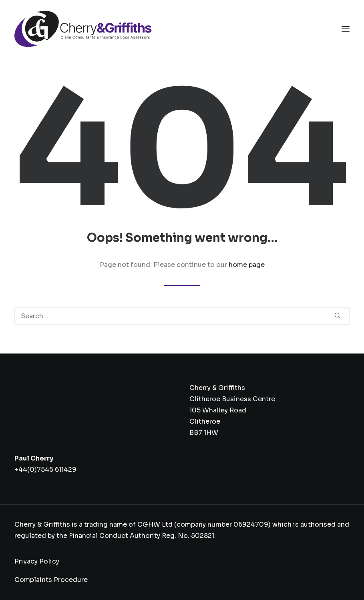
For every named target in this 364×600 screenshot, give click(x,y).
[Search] (182, 316)
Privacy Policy (37, 561)
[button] (346, 29)
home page (247, 265)
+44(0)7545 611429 (45, 470)
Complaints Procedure (51, 580)
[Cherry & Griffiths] (83, 29)
